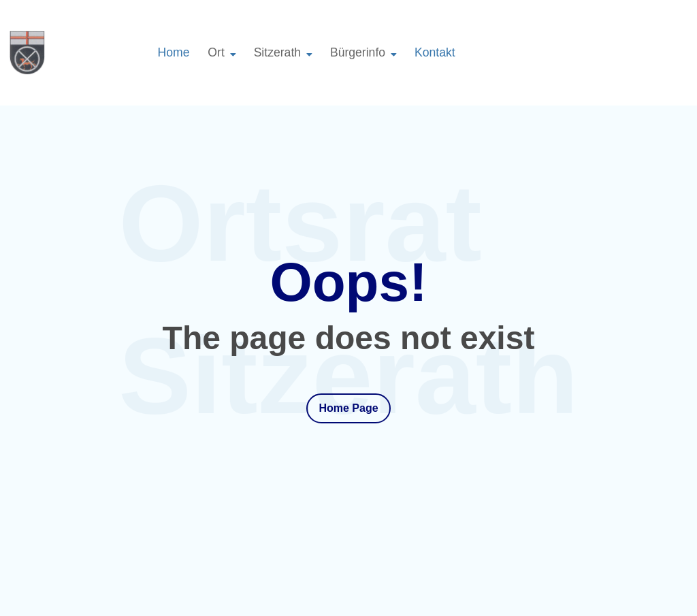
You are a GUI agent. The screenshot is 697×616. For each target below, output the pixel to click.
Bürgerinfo (358, 52)
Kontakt (435, 52)
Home (174, 52)
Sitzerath (277, 52)
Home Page (348, 408)
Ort (216, 52)
